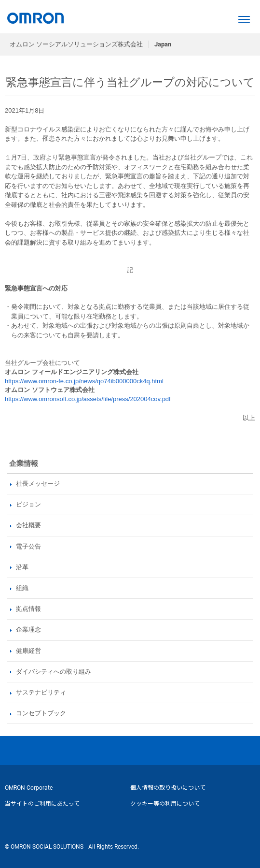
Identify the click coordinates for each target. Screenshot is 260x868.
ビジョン (28, 504)
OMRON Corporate (29, 788)
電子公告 (28, 546)
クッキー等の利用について (165, 804)
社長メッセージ (38, 484)
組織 (22, 588)
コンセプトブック (41, 713)
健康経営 (28, 651)
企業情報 (24, 463)
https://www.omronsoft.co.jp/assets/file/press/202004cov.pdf (88, 399)
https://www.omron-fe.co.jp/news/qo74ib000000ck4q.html (84, 381)
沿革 (22, 567)
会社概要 (28, 525)
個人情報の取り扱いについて (168, 788)
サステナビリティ (41, 692)
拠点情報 (28, 609)
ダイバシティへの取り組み (54, 672)
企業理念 (28, 629)
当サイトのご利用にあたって (42, 804)
